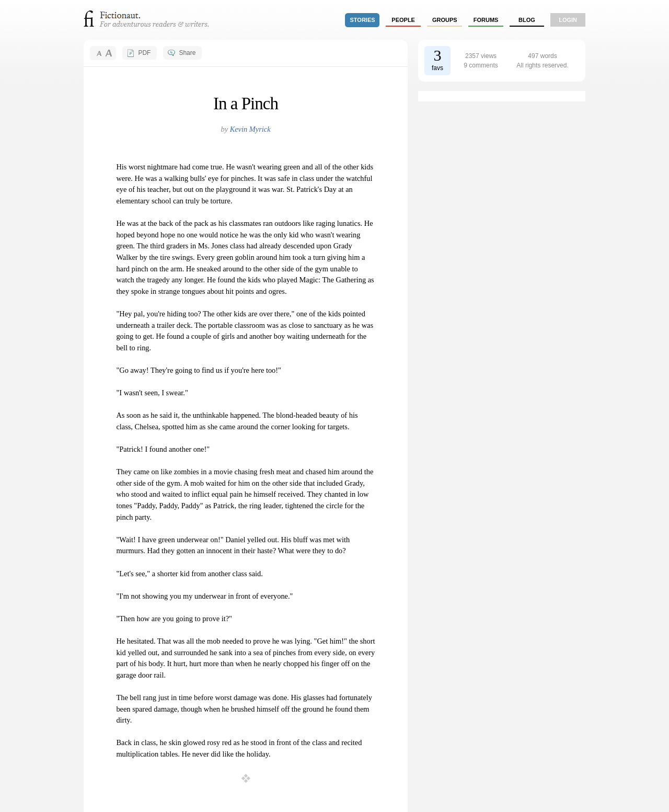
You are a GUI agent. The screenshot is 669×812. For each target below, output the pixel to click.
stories (363, 20)
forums (486, 20)
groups (445, 20)
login (568, 20)
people (403, 20)
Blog (527, 20)
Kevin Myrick (250, 129)
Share (187, 53)
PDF (144, 53)
